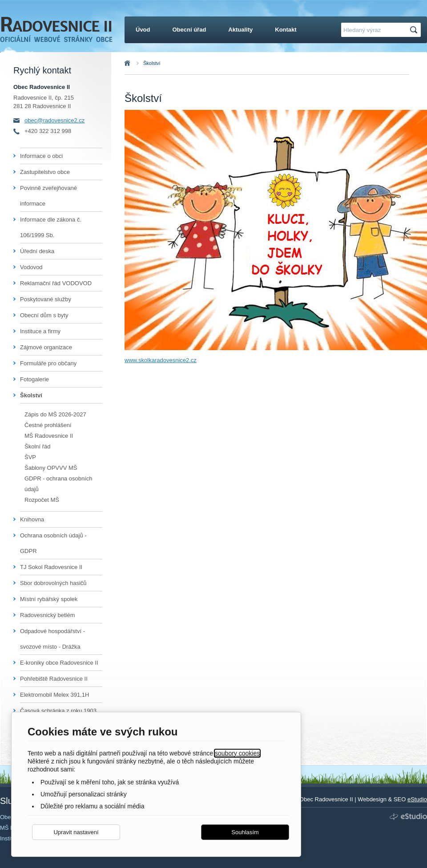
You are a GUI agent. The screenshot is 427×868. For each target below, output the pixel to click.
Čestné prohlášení (48, 425)
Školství (152, 63)
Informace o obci (41, 156)
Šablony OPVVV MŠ (51, 468)
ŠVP (30, 457)
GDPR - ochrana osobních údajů (58, 484)
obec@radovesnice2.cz (54, 120)
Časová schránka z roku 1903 (58, 711)
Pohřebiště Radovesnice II (54, 679)
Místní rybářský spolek (49, 599)
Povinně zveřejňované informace (48, 196)
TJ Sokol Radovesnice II (51, 567)
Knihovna (32, 519)
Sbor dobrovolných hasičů (53, 583)
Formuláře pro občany (48, 363)
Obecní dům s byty (44, 315)
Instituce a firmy (40, 331)
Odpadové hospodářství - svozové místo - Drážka (52, 639)
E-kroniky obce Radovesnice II (59, 663)
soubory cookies (237, 753)
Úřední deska (37, 251)
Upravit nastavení (76, 832)
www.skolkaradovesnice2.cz (161, 360)
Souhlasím (245, 832)
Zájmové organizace (46, 347)
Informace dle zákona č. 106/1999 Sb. (51, 227)
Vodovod (31, 267)
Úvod (137, 63)
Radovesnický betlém (48, 615)
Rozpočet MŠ (42, 500)
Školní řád (38, 446)
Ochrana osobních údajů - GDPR (53, 543)
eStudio (417, 799)
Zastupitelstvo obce (45, 172)
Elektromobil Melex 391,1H (54, 695)
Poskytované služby (46, 299)
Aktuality (240, 30)
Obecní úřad (189, 30)
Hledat (415, 30)
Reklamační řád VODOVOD (56, 283)
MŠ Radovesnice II (49, 436)
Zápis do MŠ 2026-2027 (55, 414)
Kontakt (286, 30)
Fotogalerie (34, 379)
